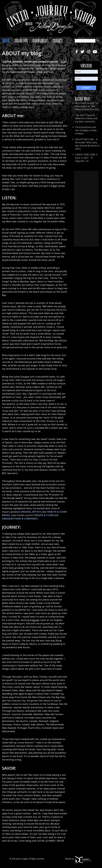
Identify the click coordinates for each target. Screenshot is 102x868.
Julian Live (21, 41)
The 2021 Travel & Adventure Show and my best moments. (86, 118)
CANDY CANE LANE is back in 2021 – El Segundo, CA (86, 158)
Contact (58, 41)
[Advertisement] (86, 209)
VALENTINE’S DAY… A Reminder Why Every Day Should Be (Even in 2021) (87, 144)
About (6, 41)
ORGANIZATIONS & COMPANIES (20, 519)
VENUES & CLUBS (44, 515)
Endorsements (40, 41)
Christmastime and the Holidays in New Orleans (86, 130)
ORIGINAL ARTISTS (31, 512)
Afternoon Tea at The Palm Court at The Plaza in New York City (87, 106)
